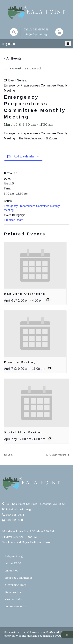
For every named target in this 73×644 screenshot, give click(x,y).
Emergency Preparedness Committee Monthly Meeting (32, 208)
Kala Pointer (13, 592)
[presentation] (35, 265)
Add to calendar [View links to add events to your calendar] (24, 156)
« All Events (13, 58)
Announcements (16, 606)
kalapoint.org (14, 556)
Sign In (9, 44)
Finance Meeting (20, 362)
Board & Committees (19, 578)
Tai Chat (8, 455)
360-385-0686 (15, 520)
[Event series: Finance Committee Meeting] (50, 368)
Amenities (12, 571)
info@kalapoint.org (35, 34)
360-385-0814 (41, 30)
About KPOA (13, 563)
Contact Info (13, 599)
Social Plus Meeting (24, 432)
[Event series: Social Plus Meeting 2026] (50, 438)
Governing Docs (16, 585)
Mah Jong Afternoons (25, 294)
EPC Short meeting (57, 455)
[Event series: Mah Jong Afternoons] (48, 300)
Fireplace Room (14, 220)
